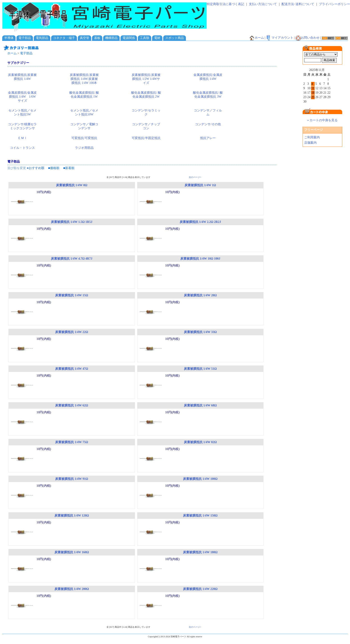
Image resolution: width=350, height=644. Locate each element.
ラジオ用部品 (84, 148)
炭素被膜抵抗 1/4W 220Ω (200, 589)
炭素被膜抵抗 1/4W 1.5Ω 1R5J (72, 222)
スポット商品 (175, 38)
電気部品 (42, 38)
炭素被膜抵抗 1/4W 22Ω (72, 332)
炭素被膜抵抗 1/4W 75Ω (72, 442)
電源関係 (129, 38)
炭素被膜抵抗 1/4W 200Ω (72, 589)
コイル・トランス (22, 148)
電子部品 (25, 38)
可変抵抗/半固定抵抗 (146, 138)
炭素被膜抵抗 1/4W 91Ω (72, 479)
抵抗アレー (208, 138)
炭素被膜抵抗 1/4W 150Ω (200, 516)
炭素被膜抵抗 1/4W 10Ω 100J (200, 259)
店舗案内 (310, 143)
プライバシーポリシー (334, 4)
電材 (157, 38)
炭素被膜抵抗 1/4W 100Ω (200, 479)
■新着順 (69, 168)
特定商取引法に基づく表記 (225, 4)
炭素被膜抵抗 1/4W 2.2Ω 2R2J (200, 222)
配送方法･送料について (298, 4)
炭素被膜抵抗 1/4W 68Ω (200, 405)
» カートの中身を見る (323, 120)
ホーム (257, 38)
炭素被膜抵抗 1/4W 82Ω (200, 442)
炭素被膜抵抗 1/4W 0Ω (72, 185)
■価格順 (54, 168)
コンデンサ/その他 (208, 124)
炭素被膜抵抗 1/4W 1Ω (200, 185)
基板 (97, 38)
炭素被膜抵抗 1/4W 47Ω (72, 369)
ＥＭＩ (22, 138)
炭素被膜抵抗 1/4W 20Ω (200, 295)
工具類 (145, 38)
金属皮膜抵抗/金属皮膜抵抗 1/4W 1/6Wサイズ (22, 97)
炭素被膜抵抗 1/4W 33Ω (200, 332)
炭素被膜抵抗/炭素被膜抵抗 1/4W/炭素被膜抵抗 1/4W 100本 (84, 79)
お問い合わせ (308, 38)
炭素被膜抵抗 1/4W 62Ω (72, 405)
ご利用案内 (312, 137)
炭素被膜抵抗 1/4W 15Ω (72, 295)
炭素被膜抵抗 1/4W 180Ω (200, 552)
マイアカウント (280, 38)
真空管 (84, 38)
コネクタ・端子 (64, 38)
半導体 (9, 38)
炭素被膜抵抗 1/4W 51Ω (200, 369)
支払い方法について (263, 4)
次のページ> (195, 177)
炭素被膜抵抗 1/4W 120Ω (72, 516)
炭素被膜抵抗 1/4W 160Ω (72, 552)
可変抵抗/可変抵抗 (84, 138)
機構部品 (111, 38)
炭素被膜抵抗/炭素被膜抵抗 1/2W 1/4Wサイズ (146, 79)
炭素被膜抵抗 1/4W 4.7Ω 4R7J (72, 259)
